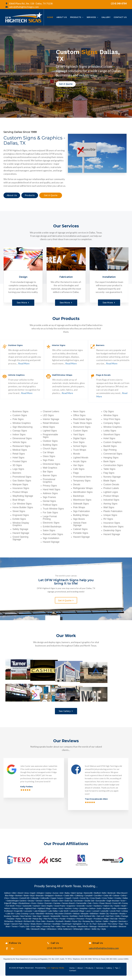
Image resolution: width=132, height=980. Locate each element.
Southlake (56, 928)
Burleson (59, 900)
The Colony (112, 928)
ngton (42, 897)
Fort (8, 910)
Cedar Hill (107, 900)
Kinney (51, 918)
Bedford (97, 897)
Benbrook (112, 897)
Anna (26, 897)
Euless (40, 908)
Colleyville (35, 903)
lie (105, 934)
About (80, 972)
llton (100, 900)
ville (107, 915)
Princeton (80, 923)
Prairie (62, 910)
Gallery (109, 972)
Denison (39, 905)
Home (72, 972)
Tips (117, 972)
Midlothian (94, 918)
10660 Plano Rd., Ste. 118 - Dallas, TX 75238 (29, 3)
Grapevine (71, 910)
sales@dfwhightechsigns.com (22, 7)
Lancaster (28, 915)
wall (61, 926)
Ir (74, 913)
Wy (103, 934)
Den (46, 905)
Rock (58, 926)
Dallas (125, 903)
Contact (73, 975)
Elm (12, 918)
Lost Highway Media (55, 972)
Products (89, 972)
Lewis (103, 915)
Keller (114, 913)
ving (76, 913)
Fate (90, 908)
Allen (14, 897)
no (57, 923)
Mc (47, 918)
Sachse (98, 926)
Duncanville (100, 905)
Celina (123, 900)
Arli (38, 897)
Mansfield (40, 918)
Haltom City (108, 910)
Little (8, 918)
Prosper (89, 923)
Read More (24, 363)
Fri (17, 910)
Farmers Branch (68, 908)
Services (100, 972)
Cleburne (14, 903)
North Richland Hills (87, 921)
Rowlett (68, 926)
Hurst (61, 913)
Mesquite (85, 918)
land (38, 910)
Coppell (68, 903)
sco (20, 910)
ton (49, 905)
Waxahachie (83, 931)
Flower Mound (105, 908)
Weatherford (103, 931)
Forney (125, 908)
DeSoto (55, 905)
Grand (57, 910)
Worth (12, 910)
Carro (96, 900)
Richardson (9, 926)
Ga (34, 910)
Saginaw (113, 926)
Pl (54, 923)
